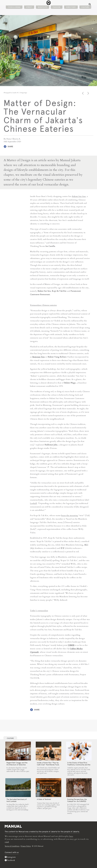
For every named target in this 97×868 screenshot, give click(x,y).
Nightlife (43, 9)
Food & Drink (14, 9)
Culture (85, 9)
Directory (71, 9)
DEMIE (71, 645)
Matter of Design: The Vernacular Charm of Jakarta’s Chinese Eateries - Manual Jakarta (48, 4)
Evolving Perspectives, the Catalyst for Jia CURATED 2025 (77, 801)
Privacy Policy (26, 846)
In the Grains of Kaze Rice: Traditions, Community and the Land (79, 764)
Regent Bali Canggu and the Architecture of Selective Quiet (17, 764)
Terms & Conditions (12, 846)
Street (29, 9)
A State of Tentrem (44, 799)
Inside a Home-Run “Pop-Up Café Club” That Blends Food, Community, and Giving (48, 764)
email (7, 842)
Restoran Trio (39, 357)
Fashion (57, 9)
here (71, 836)
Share (10, 147)
